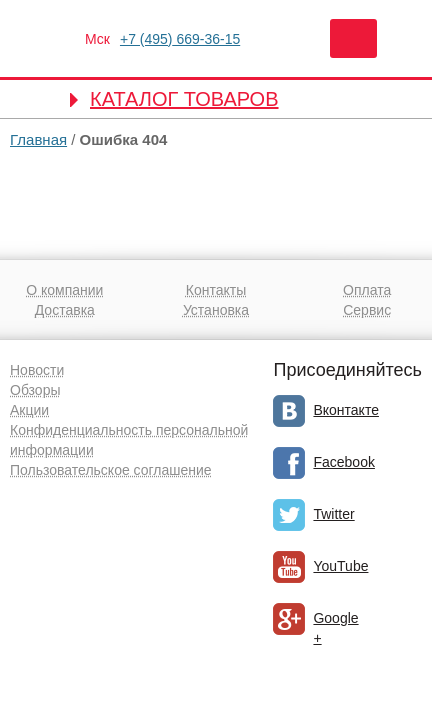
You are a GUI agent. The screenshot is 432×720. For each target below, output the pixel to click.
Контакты (216, 290)
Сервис (367, 310)
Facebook (343, 462)
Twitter (333, 514)
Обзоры (35, 390)
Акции (29, 410)
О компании (64, 290)
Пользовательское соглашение (111, 470)
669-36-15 (180, 39)
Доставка (65, 310)
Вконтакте (346, 410)
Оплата (367, 290)
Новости (37, 370)
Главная (38, 139)
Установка (216, 310)
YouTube (340, 566)
